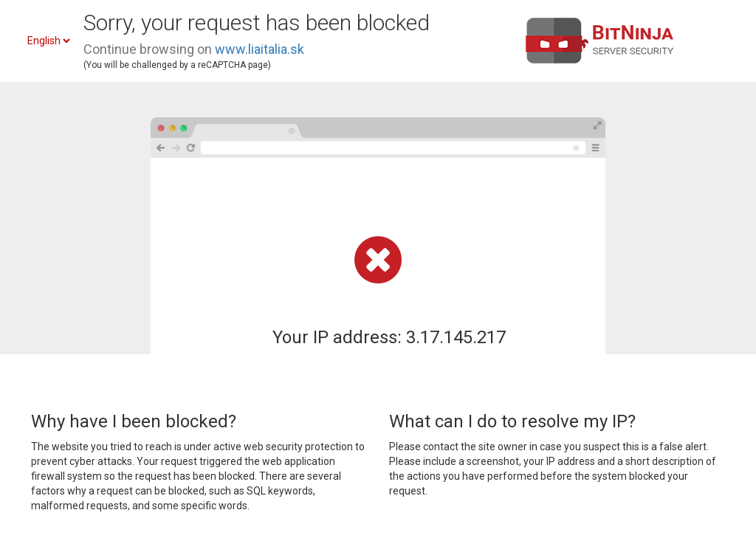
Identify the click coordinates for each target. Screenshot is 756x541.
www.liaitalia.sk (260, 49)
